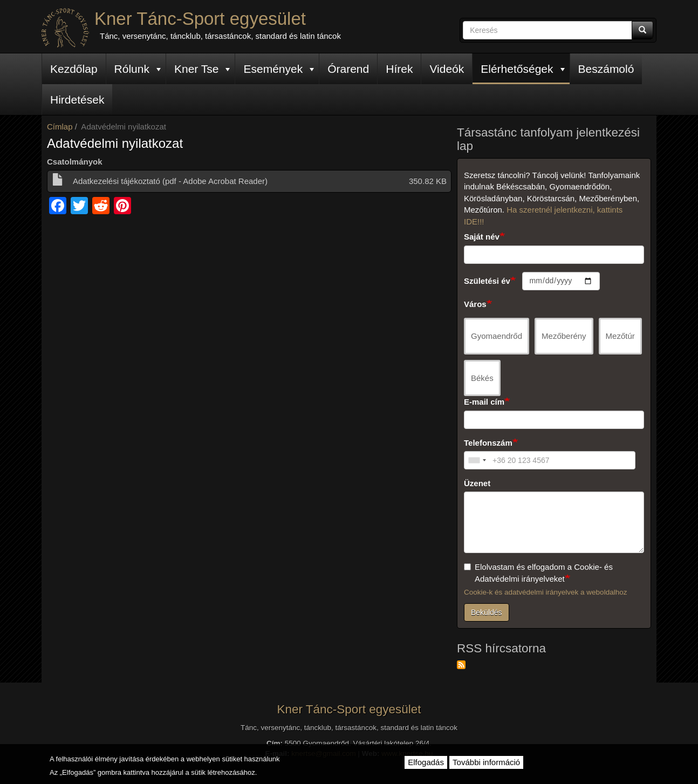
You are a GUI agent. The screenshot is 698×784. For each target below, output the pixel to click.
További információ (486, 762)
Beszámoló (606, 69)
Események (279, 69)
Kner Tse (202, 69)
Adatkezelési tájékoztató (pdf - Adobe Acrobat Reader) (170, 181)
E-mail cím (484, 402)
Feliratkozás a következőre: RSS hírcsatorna (461, 665)
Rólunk (138, 69)
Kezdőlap (74, 69)
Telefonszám (488, 443)
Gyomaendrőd (497, 336)
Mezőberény (564, 336)
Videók (447, 69)
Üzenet (477, 483)
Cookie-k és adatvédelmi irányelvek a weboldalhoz (545, 592)
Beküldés (487, 612)
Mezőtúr (620, 336)
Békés (482, 378)
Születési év (487, 281)
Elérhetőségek (522, 69)
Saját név (482, 237)
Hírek (399, 69)
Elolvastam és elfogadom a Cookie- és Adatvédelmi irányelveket (538, 572)
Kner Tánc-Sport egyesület (200, 19)
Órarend (348, 69)
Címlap (60, 127)
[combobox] (477, 460)
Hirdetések (77, 100)
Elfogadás (426, 762)
